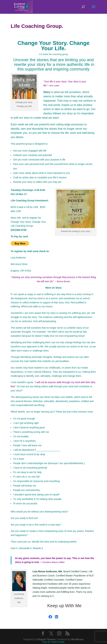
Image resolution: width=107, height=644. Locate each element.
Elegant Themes (46, 639)
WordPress (77, 639)
